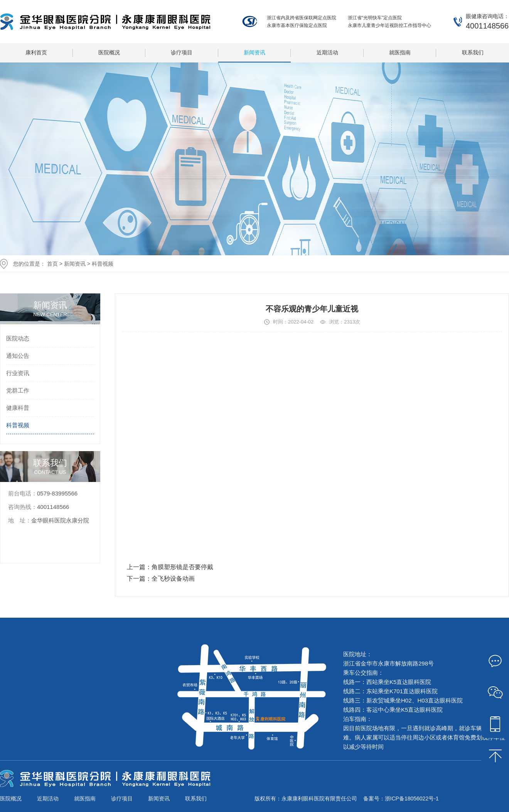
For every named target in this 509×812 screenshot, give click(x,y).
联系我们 (473, 52)
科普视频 (103, 264)
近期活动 (327, 52)
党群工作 (18, 390)
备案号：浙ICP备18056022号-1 (401, 799)
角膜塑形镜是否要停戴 (182, 567)
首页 (52, 264)
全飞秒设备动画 (173, 579)
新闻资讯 (254, 52)
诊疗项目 (182, 52)
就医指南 (400, 52)
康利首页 (36, 52)
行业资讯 (18, 373)
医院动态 (18, 338)
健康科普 (18, 408)
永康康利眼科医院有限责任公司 (105, 22)
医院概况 (109, 52)
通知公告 (18, 356)
